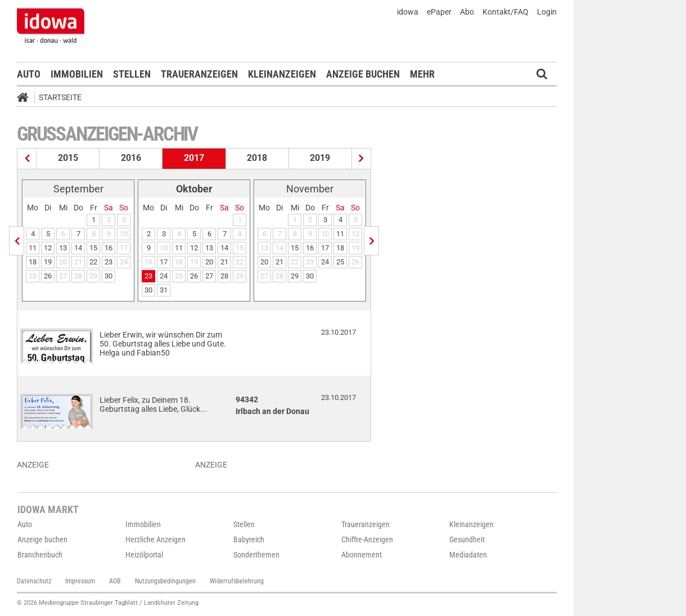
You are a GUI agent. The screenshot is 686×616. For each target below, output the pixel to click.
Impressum (80, 581)
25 (340, 262)
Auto (29, 74)
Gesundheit (467, 539)
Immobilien (77, 74)
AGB (115, 581)
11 (33, 248)
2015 (68, 158)
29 (295, 276)
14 (78, 248)
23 (109, 262)
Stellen (132, 74)
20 (209, 262)
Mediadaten (468, 555)
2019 (320, 158)
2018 (257, 158)
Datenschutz (34, 581)
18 (33, 262)
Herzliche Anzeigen (155, 539)
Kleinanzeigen (282, 74)
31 (164, 290)
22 (93, 262)
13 (63, 248)
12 (48, 248)
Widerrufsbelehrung (237, 581)
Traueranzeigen (199, 74)
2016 (131, 158)
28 (224, 276)
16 (109, 248)
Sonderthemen (256, 555)
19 (48, 262)
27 (209, 276)
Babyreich (249, 539)
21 (224, 262)
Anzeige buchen (363, 74)
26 (48, 276)
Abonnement (362, 555)
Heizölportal (144, 555)
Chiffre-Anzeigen (367, 539)
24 (164, 276)
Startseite (60, 97)
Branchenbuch (40, 555)
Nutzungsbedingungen (165, 581)
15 (93, 248)
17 (164, 262)
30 (109, 276)
